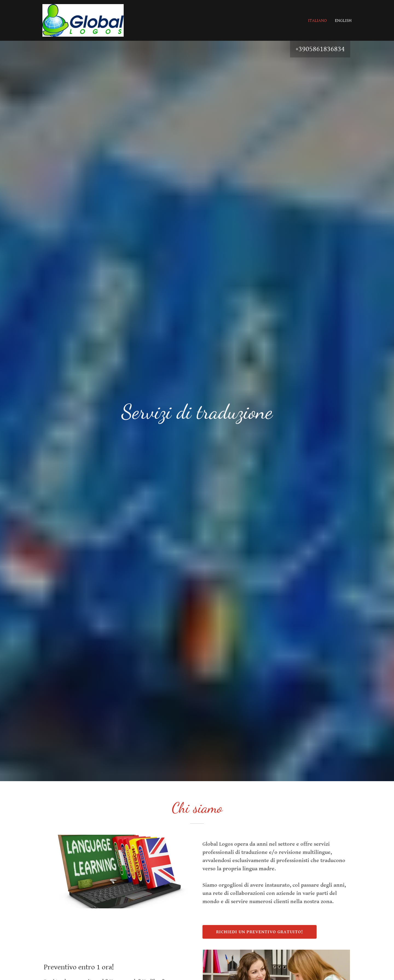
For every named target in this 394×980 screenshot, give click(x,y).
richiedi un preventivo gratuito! (260, 932)
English (343, 21)
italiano (317, 21)
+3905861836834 (320, 49)
